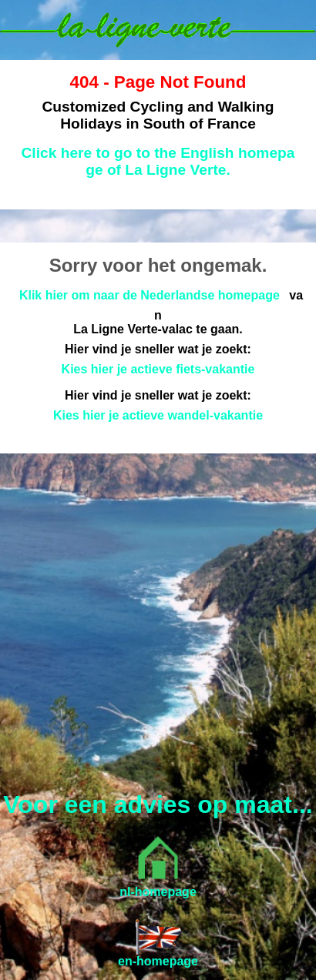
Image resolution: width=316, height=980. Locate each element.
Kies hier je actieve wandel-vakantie (158, 415)
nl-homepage (158, 892)
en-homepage (158, 961)
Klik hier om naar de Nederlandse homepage (150, 295)
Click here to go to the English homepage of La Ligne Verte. (158, 161)
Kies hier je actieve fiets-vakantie (158, 369)
